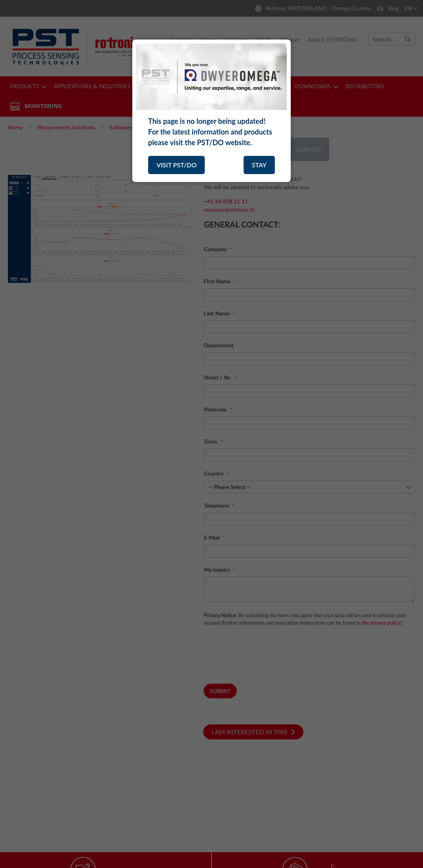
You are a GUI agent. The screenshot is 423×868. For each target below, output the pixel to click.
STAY (259, 165)
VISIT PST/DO (176, 165)
